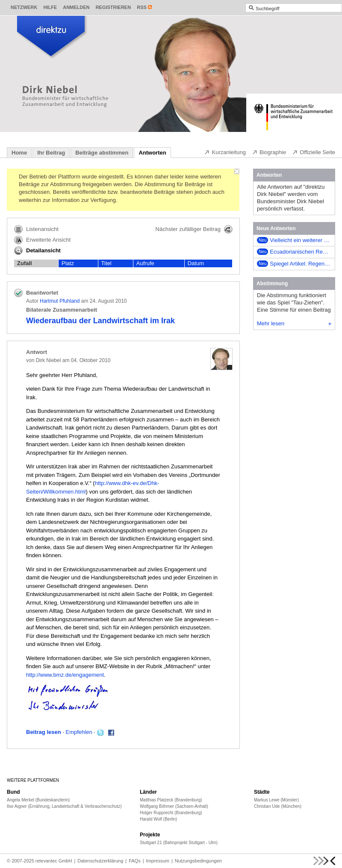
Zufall (25, 263)
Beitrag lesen (44, 732)
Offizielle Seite (314, 152)
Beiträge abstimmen (102, 153)
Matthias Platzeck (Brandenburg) (171, 800)
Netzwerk (24, 7)
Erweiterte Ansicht (42, 240)
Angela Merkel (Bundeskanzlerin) (38, 800)
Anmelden (76, 7)
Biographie (269, 152)
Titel (106, 263)
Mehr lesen (294, 323)
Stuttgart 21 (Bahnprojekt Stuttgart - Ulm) (179, 843)
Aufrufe (145, 263)
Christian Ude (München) (278, 806)
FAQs (135, 861)
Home (19, 153)
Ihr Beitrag (51, 153)
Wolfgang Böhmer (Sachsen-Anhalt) (174, 806)
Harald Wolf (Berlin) (158, 819)
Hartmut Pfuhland (60, 301)
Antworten (152, 153)
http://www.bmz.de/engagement (65, 675)
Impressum (158, 861)
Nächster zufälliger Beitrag (194, 229)
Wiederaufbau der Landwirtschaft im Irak (100, 321)
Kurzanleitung (225, 152)
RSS (142, 7)
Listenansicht (36, 229)
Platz (68, 263)
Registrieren (114, 7)
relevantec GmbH (54, 861)
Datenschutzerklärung (100, 861)
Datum (196, 263)
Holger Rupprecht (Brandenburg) (171, 813)
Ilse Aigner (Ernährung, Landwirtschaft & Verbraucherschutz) (64, 806)
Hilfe (50, 7)
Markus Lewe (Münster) (276, 800)
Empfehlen (79, 732)
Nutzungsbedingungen (198, 861)
